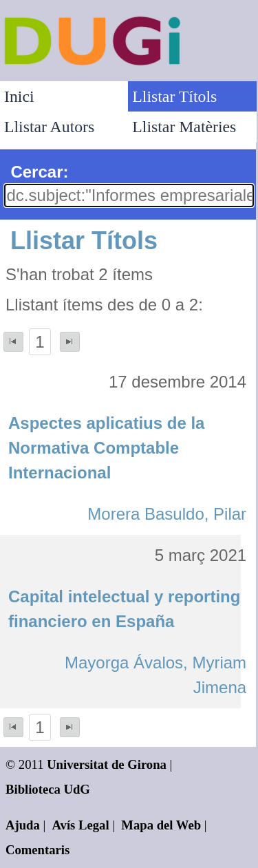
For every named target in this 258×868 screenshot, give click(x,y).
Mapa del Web (161, 825)
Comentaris (37, 850)
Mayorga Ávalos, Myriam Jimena (155, 675)
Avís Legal (81, 825)
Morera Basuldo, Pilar (167, 514)
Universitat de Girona (107, 764)
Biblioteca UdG (48, 789)
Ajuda (23, 825)
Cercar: (39, 172)
